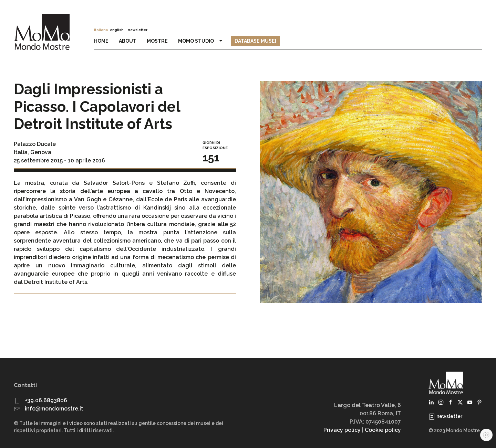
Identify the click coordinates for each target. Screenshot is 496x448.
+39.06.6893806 (46, 400)
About (128, 41)
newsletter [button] (138, 30)
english (117, 30)
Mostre (157, 41)
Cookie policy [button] (383, 430)
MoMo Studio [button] (201, 41)
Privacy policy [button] (342, 430)
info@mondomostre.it (54, 409)
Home (101, 41)
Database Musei (255, 41)
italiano (101, 30)
